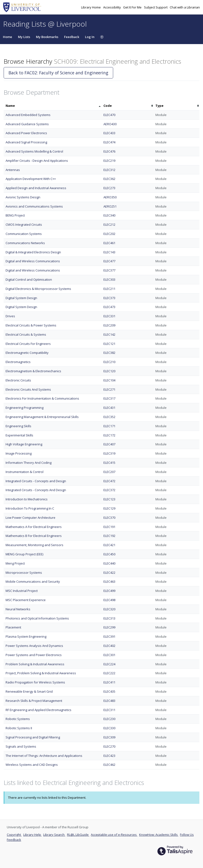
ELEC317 (109, 398)
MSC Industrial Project (22, 591)
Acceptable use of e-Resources (114, 835)
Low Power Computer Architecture (30, 518)
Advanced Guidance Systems (27, 124)
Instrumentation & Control (25, 472)
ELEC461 (109, 243)
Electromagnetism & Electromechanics (33, 371)
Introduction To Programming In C (30, 508)
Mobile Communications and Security (33, 581)
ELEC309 (109, 737)
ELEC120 (109, 371)
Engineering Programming (25, 408)
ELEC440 (109, 563)
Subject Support (156, 7)
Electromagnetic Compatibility (27, 353)
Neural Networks (18, 609)
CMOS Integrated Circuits (24, 225)
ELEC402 (109, 646)
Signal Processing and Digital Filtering (33, 737)
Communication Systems (24, 234)
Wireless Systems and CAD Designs (32, 765)
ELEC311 (109, 710)
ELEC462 (109, 765)
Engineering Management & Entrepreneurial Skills (42, 417)
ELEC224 (109, 664)
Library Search (54, 835)
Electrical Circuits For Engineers (28, 344)
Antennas (13, 170)
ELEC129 (109, 508)
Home (8, 37)
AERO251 (110, 206)
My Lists (24, 37)
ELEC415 (109, 463)
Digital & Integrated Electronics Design (33, 252)
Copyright (14, 835)
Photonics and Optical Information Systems (37, 618)
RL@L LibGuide (78, 835)
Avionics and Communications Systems (34, 206)
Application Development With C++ (31, 179)
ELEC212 (109, 225)
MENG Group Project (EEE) (24, 554)
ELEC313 (109, 618)
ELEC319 (109, 453)
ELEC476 (109, 151)
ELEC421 (109, 545)
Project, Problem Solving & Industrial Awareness (41, 673)
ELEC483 (109, 701)
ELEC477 (109, 261)
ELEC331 (109, 316)
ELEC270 (109, 746)
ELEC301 (109, 655)
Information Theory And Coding (29, 463)
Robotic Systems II (19, 728)
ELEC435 (109, 691)
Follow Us (187, 835)
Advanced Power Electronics (26, 133)
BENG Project (15, 215)
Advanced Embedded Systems (28, 115)
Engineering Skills (18, 426)
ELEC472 (109, 481)
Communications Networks (25, 243)
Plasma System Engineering (26, 636)
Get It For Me (133, 7)
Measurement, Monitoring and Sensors (34, 545)
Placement (13, 627)
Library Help (33, 835)
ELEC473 (109, 307)
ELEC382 (109, 353)
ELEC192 (109, 536)
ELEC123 (109, 499)
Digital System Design (21, 298)
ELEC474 (109, 142)
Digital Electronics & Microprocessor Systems (38, 289)
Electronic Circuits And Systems (28, 389)
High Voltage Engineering (24, 444)
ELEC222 (109, 673)
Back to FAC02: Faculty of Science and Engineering (58, 73)
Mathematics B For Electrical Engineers (34, 536)
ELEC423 (109, 756)
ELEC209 (109, 325)
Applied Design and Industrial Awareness (36, 188)
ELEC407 (109, 444)
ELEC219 (109, 161)
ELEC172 (109, 435)
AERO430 (110, 124)
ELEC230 (109, 719)
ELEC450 (109, 554)
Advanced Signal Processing (26, 142)
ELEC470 (109, 115)
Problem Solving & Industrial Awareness (35, 664)
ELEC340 (109, 215)
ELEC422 (109, 573)
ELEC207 (109, 472)
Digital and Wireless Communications (33, 261)
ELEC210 (109, 362)
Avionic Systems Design (23, 197)
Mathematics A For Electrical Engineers (34, 527)
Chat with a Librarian (185, 7)
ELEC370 (109, 518)
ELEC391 (109, 636)
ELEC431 (109, 408)
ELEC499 (109, 591)
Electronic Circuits (18, 380)
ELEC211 (109, 289)
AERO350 (110, 197)
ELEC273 (109, 188)
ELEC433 (109, 133)
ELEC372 (109, 490)
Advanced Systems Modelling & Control (34, 151)
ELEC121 (109, 344)
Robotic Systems (18, 719)
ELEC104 (109, 380)
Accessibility (112, 7)
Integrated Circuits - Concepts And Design (36, 490)
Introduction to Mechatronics (27, 499)
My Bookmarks (47, 37)
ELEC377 (109, 270)
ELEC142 (109, 334)
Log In (90, 37)
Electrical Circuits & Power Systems (31, 325)
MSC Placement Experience (26, 600)
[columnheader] (53, 106)
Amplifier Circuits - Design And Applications (37, 161)
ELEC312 (109, 170)
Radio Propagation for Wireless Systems (35, 682)
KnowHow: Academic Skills (159, 835)
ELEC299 (109, 627)
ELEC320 (109, 609)
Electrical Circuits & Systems (26, 334)
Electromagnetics (18, 362)
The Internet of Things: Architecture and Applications (44, 756)
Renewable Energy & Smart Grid (29, 691)
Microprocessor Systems (24, 573)
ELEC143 (109, 252)
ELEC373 (109, 298)
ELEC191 (109, 527)
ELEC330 (109, 728)
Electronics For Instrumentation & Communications (42, 398)
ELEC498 (109, 600)
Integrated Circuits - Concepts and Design (36, 481)
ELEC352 (109, 417)
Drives (10, 316)
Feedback (72, 37)
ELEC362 (109, 179)
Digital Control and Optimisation (29, 279)
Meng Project (15, 563)
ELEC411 (109, 682)
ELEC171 (109, 426)
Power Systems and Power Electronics (34, 655)
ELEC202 (109, 234)
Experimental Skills (19, 435)
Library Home (91, 7)
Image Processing (19, 453)
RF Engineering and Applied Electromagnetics (38, 710)
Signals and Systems (21, 746)
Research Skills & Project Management (34, 701)
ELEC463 (109, 581)
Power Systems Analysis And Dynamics (34, 646)
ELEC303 (109, 279)
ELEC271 (109, 389)
